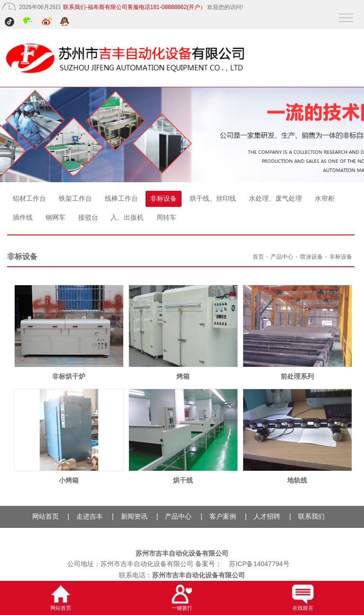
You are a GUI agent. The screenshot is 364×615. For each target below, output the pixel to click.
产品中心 (282, 257)
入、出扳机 (127, 217)
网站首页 (45, 516)
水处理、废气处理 (275, 198)
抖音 (11, 22)
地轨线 (297, 480)
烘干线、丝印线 (213, 198)
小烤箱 (69, 480)
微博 (47, 22)
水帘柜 (325, 198)
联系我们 (311, 516)
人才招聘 (267, 516)
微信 (29, 22)
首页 (258, 257)
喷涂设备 (311, 257)
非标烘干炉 (69, 376)
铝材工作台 (29, 198)
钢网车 (55, 217)
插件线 (23, 217)
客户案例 (223, 516)
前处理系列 (297, 376)
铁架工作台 (75, 198)
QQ (65, 22)
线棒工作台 (121, 198)
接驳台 (88, 217)
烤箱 (183, 376)
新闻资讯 (134, 516)
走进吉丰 (90, 516)
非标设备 (164, 198)
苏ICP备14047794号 (259, 564)
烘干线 (183, 480)
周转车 (166, 217)
